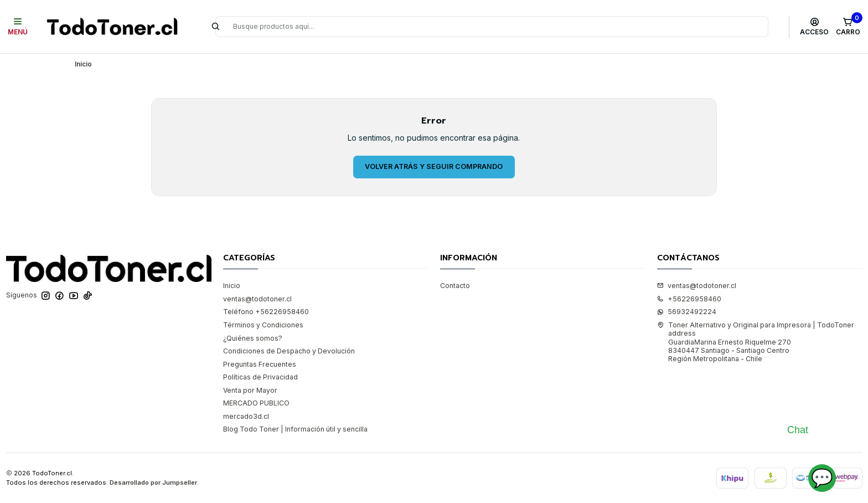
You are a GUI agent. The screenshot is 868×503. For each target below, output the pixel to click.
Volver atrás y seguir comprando (434, 166)
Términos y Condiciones (263, 325)
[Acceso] (815, 27)
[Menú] (18, 27)
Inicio (232, 286)
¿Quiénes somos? (253, 338)
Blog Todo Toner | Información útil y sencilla (295, 429)
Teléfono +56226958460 (266, 312)
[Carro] (848, 27)
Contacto (455, 286)
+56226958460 (689, 299)
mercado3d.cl (246, 416)
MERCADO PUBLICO (256, 403)
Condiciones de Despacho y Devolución (289, 351)
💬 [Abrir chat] (822, 478)
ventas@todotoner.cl (257, 299)
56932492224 (687, 312)
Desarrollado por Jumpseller (153, 483)
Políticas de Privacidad (260, 377)
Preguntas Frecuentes (260, 364)
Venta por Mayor (250, 390)
